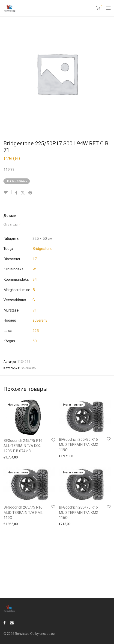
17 (35, 259)
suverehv (40, 320)
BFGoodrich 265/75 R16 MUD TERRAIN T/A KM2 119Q (23, 512)
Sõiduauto (28, 368)
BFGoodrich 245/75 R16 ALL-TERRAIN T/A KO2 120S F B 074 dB (23, 446)
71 (35, 310)
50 (35, 341)
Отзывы (12, 224)
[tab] (57, 216)
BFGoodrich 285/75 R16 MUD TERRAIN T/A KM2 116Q (78, 512)
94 (35, 279)
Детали (10, 216)
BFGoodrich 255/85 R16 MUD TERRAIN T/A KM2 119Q (78, 445)
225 (36, 331)
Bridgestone (42, 249)
